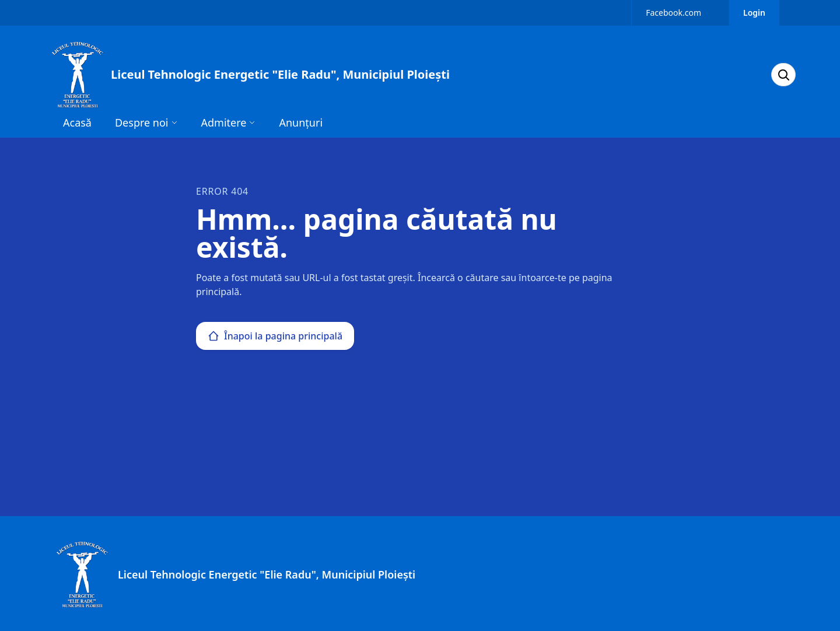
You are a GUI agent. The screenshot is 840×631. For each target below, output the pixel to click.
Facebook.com (673, 13)
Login (754, 13)
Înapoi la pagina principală (275, 336)
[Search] (783, 75)
